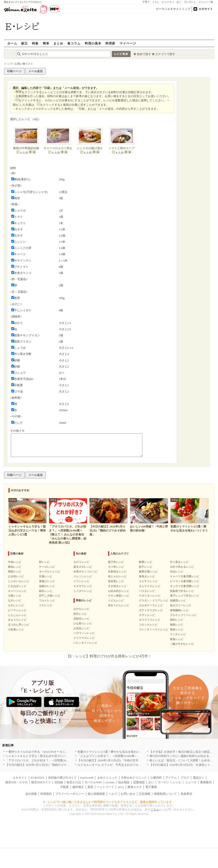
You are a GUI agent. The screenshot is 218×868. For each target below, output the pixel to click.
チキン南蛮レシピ (119, 596)
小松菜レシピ (16, 629)
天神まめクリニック (134, 778)
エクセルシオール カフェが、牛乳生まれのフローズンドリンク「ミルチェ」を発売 (131, 765)
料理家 (110, 43)
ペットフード (105, 787)
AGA (121, 787)
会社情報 (31, 794)
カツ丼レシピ (116, 567)
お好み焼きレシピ (119, 591)
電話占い (199, 778)
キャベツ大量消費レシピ (185, 576)
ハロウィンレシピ (84, 633)
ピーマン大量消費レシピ (185, 581)
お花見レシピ (81, 628)
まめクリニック (107, 778)
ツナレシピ (46, 605)
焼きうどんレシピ (119, 605)
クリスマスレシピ (84, 638)
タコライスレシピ (150, 620)
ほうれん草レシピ (19, 625)
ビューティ (168, 2)
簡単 (46, 43)
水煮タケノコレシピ (85, 572)
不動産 (65, 787)
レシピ (177, 782)
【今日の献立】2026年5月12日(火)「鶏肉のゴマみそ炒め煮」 (45, 765)
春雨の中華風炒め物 (26, 148)
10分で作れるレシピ (182, 567)
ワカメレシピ (47, 600)
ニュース (191, 782)
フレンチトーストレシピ (154, 629)
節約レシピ (177, 620)
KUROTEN (37, 778)
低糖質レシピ (178, 600)
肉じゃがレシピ (117, 576)
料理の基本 (93, 43)
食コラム (74, 43)
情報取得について (165, 794)
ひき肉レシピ (16, 576)
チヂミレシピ (147, 615)
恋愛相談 (139, 782)
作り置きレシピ (179, 562)
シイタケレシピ (83, 591)
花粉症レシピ (81, 619)
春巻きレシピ (147, 576)
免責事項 (186, 794)
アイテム (171, 778)
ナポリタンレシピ (150, 596)
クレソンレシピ (83, 576)
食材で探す (144, 54)
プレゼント (190, 2)
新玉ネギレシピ (83, 567)
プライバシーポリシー (70, 794)
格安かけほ (74, 782)
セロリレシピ (81, 562)
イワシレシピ (81, 581)
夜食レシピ (177, 639)
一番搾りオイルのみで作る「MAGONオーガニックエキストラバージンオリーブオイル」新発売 (67, 752)
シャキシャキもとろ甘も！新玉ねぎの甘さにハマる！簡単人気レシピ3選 (52, 756)
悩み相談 (124, 782)
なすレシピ (15, 600)
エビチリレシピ (148, 581)
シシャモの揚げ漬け (90, 148)
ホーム (12, 43)
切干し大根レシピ (50, 596)
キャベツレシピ (17, 591)
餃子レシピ (146, 567)
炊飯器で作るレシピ (182, 591)
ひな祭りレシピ (83, 624)
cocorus (110, 782)
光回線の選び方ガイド (62, 778)
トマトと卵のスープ (122, 148)
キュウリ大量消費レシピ (185, 586)
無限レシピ (177, 625)
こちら (155, 809)
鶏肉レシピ (15, 572)
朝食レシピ (177, 629)
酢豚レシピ (146, 562)
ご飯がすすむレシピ (182, 644)
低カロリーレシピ (181, 605)
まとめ (58, 43)
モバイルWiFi (93, 782)
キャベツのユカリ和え (58, 148)
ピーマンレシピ (17, 610)
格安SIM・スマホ (16, 782)
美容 (90, 787)
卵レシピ (44, 562)
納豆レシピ (46, 591)
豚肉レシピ (15, 567)
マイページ (128, 43)
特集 (35, 43)
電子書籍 (151, 787)
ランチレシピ (178, 634)
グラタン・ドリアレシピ (154, 600)
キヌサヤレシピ (83, 586)
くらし (156, 2)
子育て (146, 2)
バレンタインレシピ (85, 643)
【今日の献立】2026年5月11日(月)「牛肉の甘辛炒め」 (112, 760)
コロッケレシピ (148, 625)
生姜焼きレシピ (117, 572)
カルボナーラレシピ (151, 605)
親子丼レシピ (116, 562)
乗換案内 (206, 782)
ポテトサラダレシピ (151, 610)
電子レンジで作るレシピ (185, 596)
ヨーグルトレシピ (50, 572)
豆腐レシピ (46, 576)
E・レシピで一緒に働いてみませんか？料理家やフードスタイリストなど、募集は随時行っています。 (109, 802)
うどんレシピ (116, 600)
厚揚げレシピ (47, 581)
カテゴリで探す (165, 54)
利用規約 (46, 794)
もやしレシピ (16, 605)
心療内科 (156, 778)
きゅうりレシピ (17, 620)
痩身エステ (135, 787)
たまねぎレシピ (17, 586)
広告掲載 (145, 794)
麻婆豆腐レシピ (148, 572)
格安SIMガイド (41, 782)
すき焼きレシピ (117, 586)
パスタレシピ (147, 591)
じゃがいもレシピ (19, 581)
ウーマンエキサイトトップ (173, 9)
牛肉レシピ (15, 562)
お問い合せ (128, 794)
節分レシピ (80, 614)
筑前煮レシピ (116, 581)
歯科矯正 (78, 787)
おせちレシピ (81, 609)
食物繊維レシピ (179, 610)
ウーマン (163, 782)
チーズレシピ (47, 567)
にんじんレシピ (17, 615)
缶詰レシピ (177, 572)
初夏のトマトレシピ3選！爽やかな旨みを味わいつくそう (114, 752)
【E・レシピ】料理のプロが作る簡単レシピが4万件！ (109, 656)
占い (179, 2)
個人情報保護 (96, 794)
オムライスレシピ (150, 586)
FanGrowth (87, 778)
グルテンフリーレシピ (183, 615)
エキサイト (206, 9)
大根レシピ (15, 596)
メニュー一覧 (206, 2)
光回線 (59, 782)
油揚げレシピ (47, 586)
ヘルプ (113, 794)
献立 (25, 43)
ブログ (185, 778)
